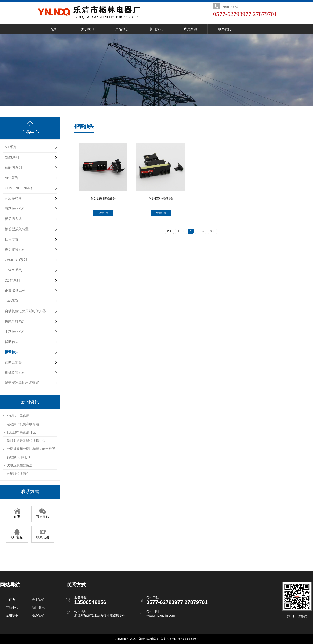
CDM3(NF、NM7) (18, 188)
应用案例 (190, 29)
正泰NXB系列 (15, 291)
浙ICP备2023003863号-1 (185, 639)
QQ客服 (17, 536)
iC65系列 (12, 301)
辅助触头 (12, 342)
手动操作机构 (15, 332)
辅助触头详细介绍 (20, 457)
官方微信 (43, 515)
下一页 (201, 231)
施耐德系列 (13, 168)
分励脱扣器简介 (18, 474)
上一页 (181, 231)
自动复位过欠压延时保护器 (25, 311)
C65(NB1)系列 (16, 260)
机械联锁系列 (15, 373)
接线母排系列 (15, 321)
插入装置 (12, 239)
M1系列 (11, 147)
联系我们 (225, 29)
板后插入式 (13, 219)
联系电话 (43, 536)
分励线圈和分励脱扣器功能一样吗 (31, 449)
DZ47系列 (12, 280)
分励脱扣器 (13, 198)
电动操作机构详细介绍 (23, 424)
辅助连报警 (13, 362)
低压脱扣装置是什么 (21, 432)
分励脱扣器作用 (18, 416)
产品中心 (122, 29)
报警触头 (12, 352)
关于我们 (87, 29)
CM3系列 (12, 157)
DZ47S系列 (14, 270)
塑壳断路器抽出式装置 (22, 383)
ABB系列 (12, 178)
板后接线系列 (15, 250)
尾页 (212, 231)
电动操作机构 (15, 209)
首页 (53, 29)
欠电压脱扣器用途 (20, 465)
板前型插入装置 (17, 229)
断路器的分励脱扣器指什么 (26, 441)
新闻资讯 (156, 29)
